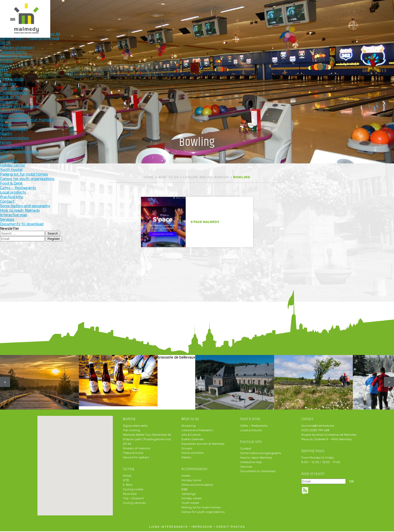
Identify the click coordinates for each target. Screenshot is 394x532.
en (375, 8)
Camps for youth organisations (203, 513)
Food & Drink (270, 12)
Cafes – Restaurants (254, 426)
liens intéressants (168, 528)
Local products (251, 431)
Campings (189, 495)
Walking (139, 12)
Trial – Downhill (133, 499)
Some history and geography (261, 454)
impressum (202, 528)
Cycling (172, 12)
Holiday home (191, 481)
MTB (126, 481)
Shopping (188, 426)
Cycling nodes (133, 490)
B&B (184, 490)
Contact (246, 449)
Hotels (186, 476)
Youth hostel (190, 504)
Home (149, 177)
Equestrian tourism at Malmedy (203, 445)
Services (246, 467)
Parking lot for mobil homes (201, 508)
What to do (205, 12)
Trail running (131, 431)
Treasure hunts (133, 454)
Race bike (130, 495)
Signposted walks (135, 426)
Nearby (186, 458)
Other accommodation (198, 485)
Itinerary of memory (137, 449)
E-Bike (128, 485)
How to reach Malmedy (256, 458)
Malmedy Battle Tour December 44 (147, 435)
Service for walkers (136, 458)
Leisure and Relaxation (206, 177)
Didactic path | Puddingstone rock (147, 440)
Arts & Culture (191, 435)
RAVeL (127, 476)
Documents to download (258, 472)
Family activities (192, 454)
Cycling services (134, 504)
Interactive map (251, 463)
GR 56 (127, 445)
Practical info (303, 12)
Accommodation (237, 12)
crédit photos (231, 528)
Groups (187, 449)
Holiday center (192, 499)
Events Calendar (193, 440)
